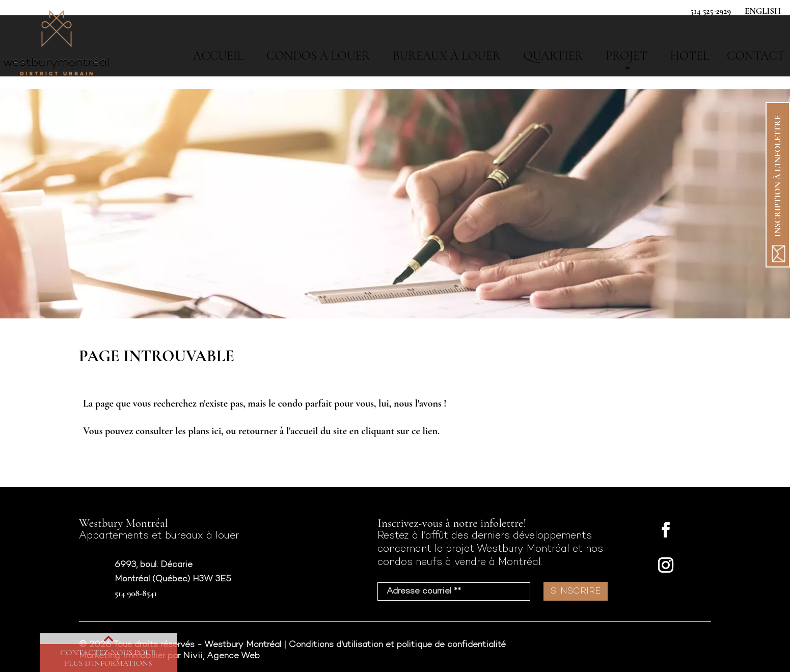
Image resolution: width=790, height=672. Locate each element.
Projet (626, 56)
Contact (756, 56)
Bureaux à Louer (447, 56)
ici (216, 431)
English (763, 11)
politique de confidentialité (451, 645)
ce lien (425, 431)
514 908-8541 (136, 593)
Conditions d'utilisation (336, 645)
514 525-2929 (711, 11)
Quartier (553, 56)
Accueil (219, 56)
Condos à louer (318, 56)
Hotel (690, 56)
